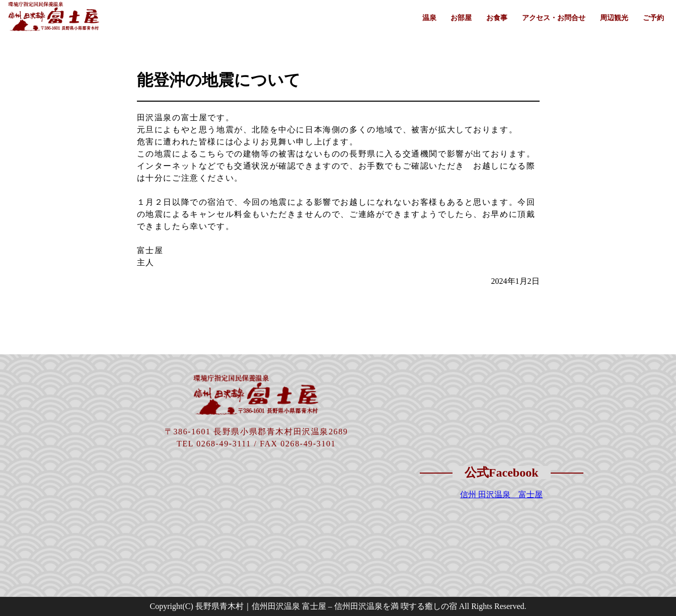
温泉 (429, 18)
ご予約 (653, 18)
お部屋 (461, 18)
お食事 (497, 18)
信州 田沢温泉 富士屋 (501, 494)
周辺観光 (614, 18)
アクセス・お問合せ (554, 18)
